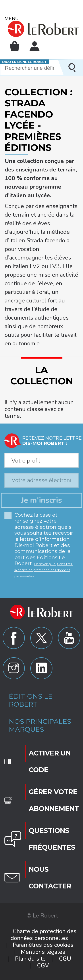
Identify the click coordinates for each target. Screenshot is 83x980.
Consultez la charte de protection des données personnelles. (43, 570)
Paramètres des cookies (43, 945)
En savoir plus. (45, 564)
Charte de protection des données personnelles (43, 935)
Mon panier (15, 46)
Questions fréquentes (52, 839)
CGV (43, 966)
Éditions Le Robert (31, 700)
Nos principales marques (40, 725)
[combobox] (41, 459)
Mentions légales (43, 952)
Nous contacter (50, 878)
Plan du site (30, 959)
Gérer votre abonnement (54, 800)
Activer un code (50, 762)
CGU (65, 959)
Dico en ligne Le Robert (25, 62)
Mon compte (35, 46)
